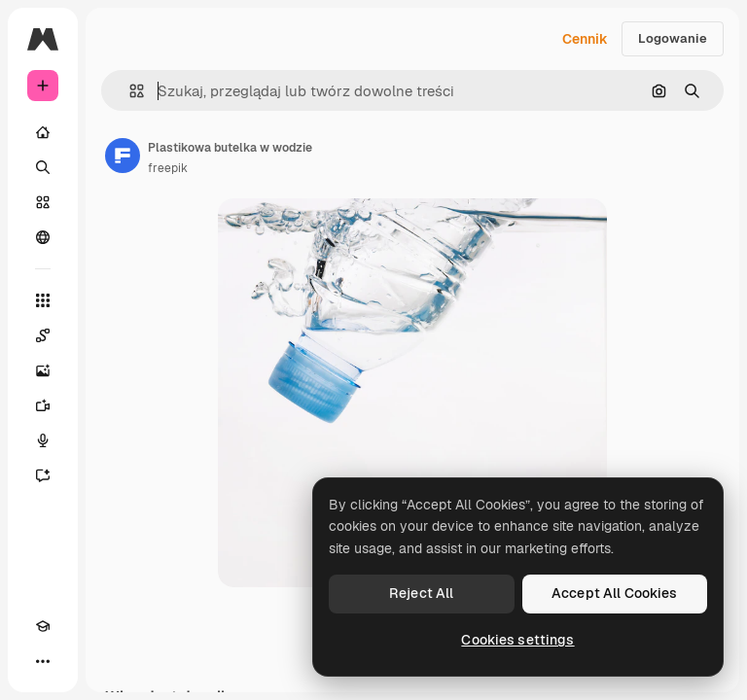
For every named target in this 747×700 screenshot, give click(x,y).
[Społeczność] (43, 237)
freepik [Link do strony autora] (168, 168)
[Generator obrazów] (43, 370)
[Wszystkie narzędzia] (43, 300)
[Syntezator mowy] (43, 440)
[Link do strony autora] (123, 156)
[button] (129, 91)
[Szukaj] (43, 167)
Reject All (421, 593)
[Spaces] (43, 335)
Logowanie (673, 38)
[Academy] (43, 626)
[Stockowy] (43, 202)
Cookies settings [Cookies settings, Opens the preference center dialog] (517, 640)
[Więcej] (43, 661)
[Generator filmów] (43, 405)
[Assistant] (43, 475)
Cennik (585, 39)
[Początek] (43, 132)
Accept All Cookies (615, 593)
